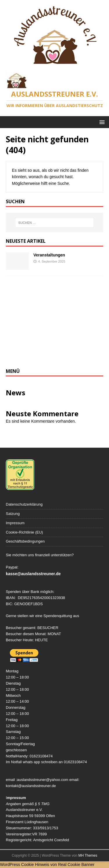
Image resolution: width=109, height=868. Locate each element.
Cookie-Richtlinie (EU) (24, 532)
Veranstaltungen (49, 255)
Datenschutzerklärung (24, 504)
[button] (101, 122)
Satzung (13, 514)
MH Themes (88, 855)
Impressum (15, 523)
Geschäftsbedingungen (25, 541)
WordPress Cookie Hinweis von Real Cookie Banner (47, 865)
